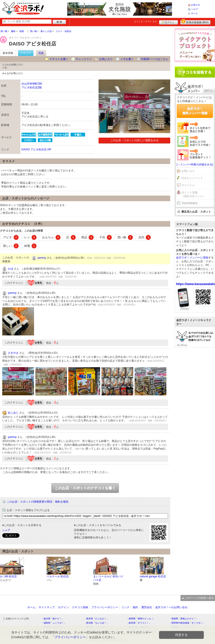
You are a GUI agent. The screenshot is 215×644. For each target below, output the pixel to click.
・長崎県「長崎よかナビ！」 (184, 619)
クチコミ (26, 53)
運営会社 (147, 607)
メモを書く (127, 59)
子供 (105, 237)
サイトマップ (47, 607)
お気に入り (106, 59)
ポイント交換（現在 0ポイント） (193, 194)
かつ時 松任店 (8, 576)
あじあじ (13, 413)
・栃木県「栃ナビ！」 (53, 619)
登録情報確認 (189, 203)
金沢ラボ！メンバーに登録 (192, 258)
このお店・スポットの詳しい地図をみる (134, 140)
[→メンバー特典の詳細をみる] (195, 164)
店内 (145, 237)
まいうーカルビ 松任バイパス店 (108, 578)
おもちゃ (51, 237)
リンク (125, 607)
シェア (6, 530)
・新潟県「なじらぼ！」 (96, 623)
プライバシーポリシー (105, 607)
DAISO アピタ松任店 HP (36, 149)
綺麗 (30, 246)
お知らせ (196, 5)
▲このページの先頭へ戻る (198, 598)
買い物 (125, 237)
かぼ (11, 269)
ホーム (194, 13)
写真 (41, 53)
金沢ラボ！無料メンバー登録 (195, 111)
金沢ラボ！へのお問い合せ (171, 607)
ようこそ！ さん (145, 21)
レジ (30, 237)
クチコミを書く (59, 59)
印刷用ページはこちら (155, 59)
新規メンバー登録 (195, 22)
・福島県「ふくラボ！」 (54, 623)
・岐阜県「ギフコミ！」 (139, 623)
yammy (42, 258)
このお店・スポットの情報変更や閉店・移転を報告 (38, 502)
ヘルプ (194, 9)
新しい (11, 246)
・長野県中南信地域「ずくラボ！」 (187, 623)
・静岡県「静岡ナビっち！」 (141, 619)
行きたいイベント (192, 178)
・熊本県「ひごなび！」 (96, 619)
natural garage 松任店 (153, 576)
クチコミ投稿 (80, 607)
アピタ (11, 237)
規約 (135, 607)
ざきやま (13, 353)
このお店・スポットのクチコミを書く (85, 488)
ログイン (169, 22)
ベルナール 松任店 (58, 576)
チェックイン (84, 59)
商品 (88, 237)
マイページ (188, 185)
